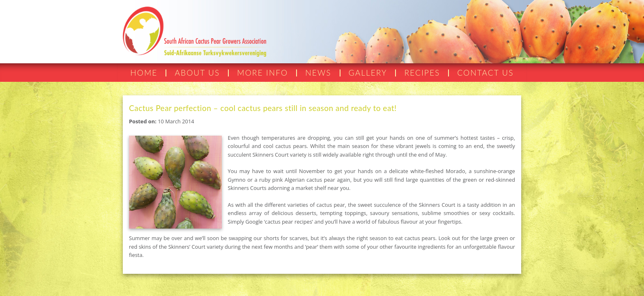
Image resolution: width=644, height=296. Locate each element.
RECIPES (422, 73)
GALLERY (368, 73)
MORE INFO (262, 73)
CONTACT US (485, 73)
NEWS (318, 73)
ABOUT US (197, 73)
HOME (144, 73)
